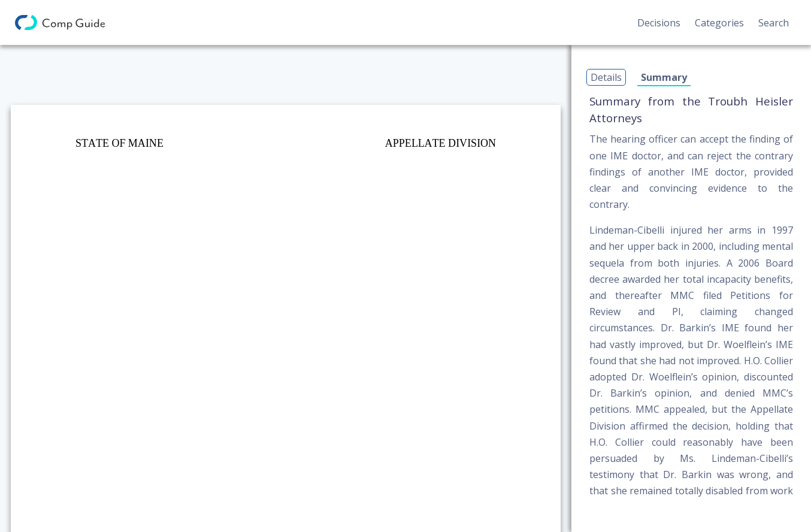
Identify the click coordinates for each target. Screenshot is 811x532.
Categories (719, 23)
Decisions (659, 23)
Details (606, 77)
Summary (664, 77)
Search (774, 23)
